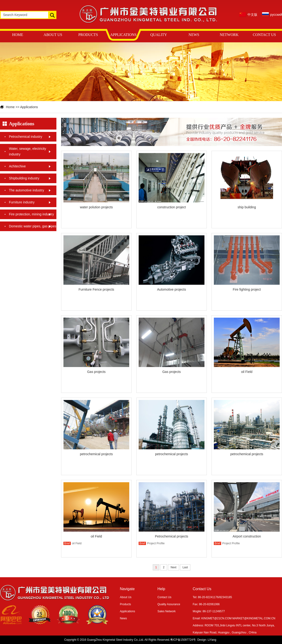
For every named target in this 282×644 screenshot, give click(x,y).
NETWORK (229, 35)
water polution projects (96, 207)
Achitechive (17, 166)
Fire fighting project (247, 289)
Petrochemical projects (172, 536)
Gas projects (96, 372)
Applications (29, 107)
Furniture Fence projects (96, 289)
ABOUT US (53, 35)
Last (185, 567)
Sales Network (166, 611)
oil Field (247, 372)
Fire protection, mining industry (31, 214)
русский (276, 15)
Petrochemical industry (26, 137)
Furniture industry (22, 202)
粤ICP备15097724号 (183, 640)
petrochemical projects (96, 454)
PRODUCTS (88, 35)
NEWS (194, 35)
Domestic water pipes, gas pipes (33, 226)
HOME (18, 35)
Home (10, 107)
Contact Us (164, 597)
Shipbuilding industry (24, 178)
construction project (171, 207)
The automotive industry (26, 190)
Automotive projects (172, 289)
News (123, 618)
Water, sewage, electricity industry (27, 151)
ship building (247, 207)
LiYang (212, 640)
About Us (126, 597)
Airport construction (247, 536)
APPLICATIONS (123, 35)
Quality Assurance (169, 604)
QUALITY (159, 35)
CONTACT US (264, 35)
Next (174, 567)
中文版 (252, 15)
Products (125, 604)
